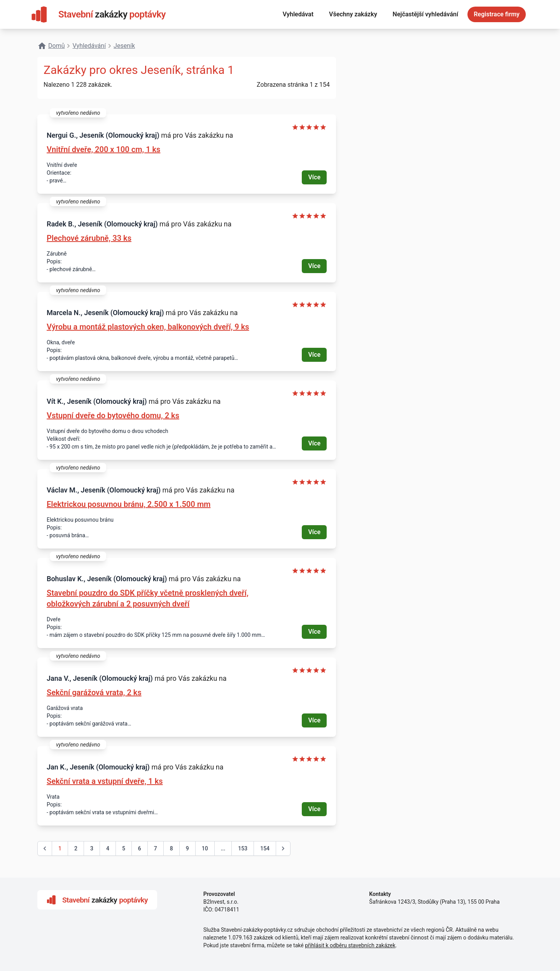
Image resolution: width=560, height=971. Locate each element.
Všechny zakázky (353, 14)
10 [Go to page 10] (205, 848)
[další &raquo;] (283, 848)
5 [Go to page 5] (124, 848)
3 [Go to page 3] (92, 848)
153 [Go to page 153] (243, 848)
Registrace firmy (497, 14)
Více (314, 177)
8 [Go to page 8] (171, 848)
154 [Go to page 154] (265, 848)
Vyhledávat (298, 14)
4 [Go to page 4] (108, 848)
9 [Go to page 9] (187, 848)
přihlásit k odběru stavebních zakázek (350, 945)
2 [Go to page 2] (76, 848)
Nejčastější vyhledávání (426, 14)
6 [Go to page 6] (140, 848)
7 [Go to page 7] (156, 848)
